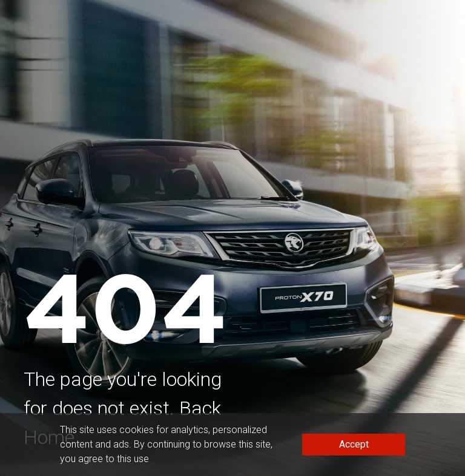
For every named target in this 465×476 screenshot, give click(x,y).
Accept (354, 444)
